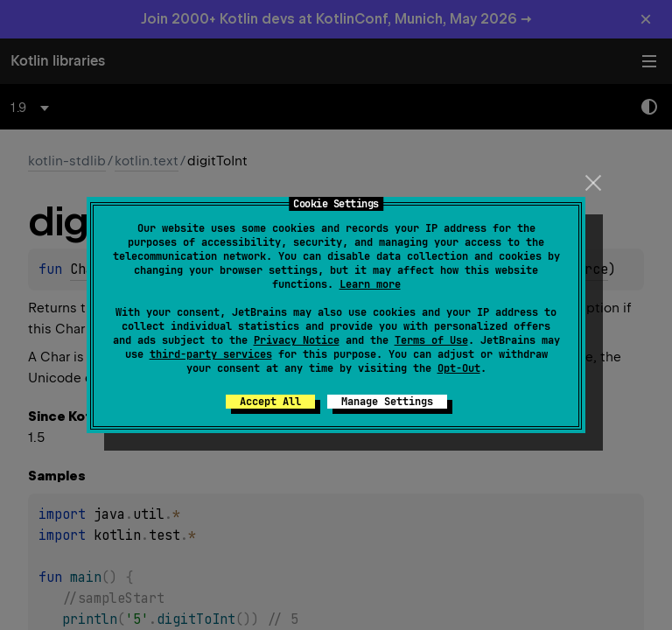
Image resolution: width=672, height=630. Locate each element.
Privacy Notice (297, 340)
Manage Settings (387, 402)
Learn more (370, 284)
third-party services (211, 354)
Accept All (270, 402)
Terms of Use (431, 340)
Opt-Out (459, 368)
